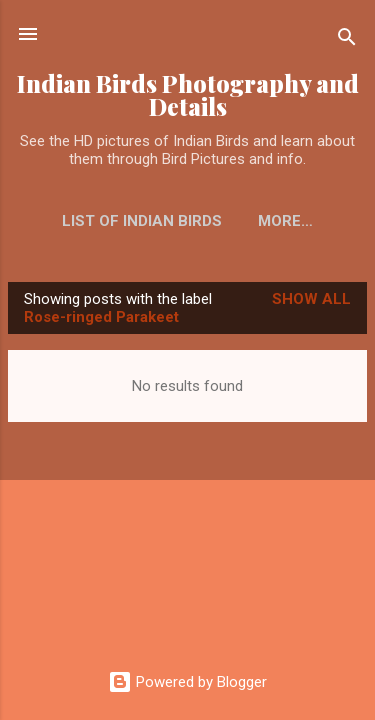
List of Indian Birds (142, 221)
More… (285, 221)
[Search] (347, 40)
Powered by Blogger (187, 682)
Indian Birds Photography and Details (188, 95)
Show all (311, 299)
